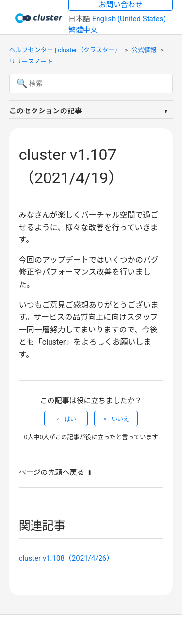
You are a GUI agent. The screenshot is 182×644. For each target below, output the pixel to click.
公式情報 (144, 50)
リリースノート (31, 61)
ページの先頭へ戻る (56, 472)
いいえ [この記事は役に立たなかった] (120, 419)
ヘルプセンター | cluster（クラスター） (65, 50)
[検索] (91, 83)
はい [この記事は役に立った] (70, 419)
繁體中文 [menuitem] (83, 30)
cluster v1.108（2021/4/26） (66, 558)
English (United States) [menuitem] (129, 19)
